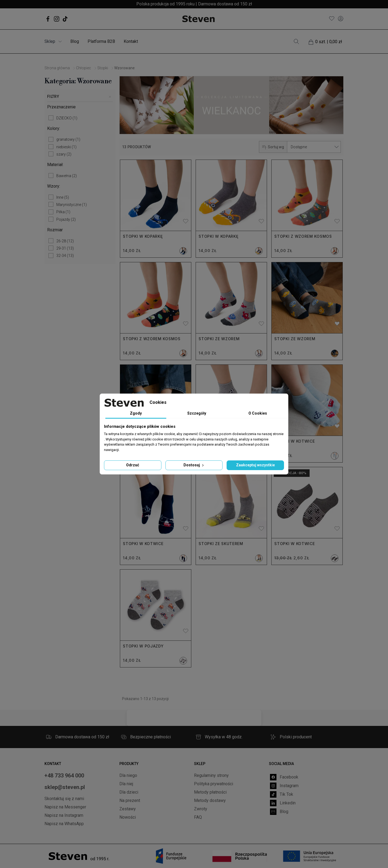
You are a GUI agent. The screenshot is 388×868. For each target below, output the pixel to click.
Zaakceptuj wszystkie (255, 465)
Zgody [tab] (136, 413)
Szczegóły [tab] (197, 413)
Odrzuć (133, 465)
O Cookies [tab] (258, 413)
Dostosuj (194, 465)
